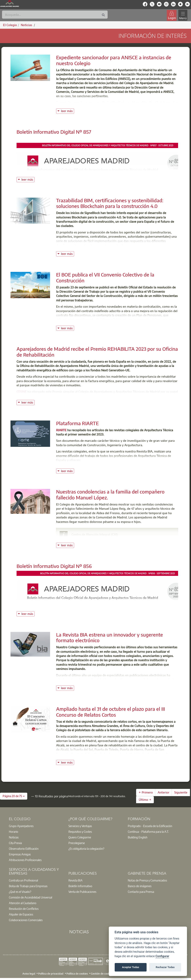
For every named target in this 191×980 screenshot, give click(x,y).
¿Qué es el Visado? (20, 892)
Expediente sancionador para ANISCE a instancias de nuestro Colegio (114, 60)
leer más (68, 111)
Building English (138, 837)
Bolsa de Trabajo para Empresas (28, 886)
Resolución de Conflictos (24, 909)
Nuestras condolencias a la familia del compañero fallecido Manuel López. (110, 494)
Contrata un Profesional (23, 880)
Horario (14, 832)
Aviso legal (29, 973)
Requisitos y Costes (80, 832)
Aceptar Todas (131, 967)
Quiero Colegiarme (80, 837)
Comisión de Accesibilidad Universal (30, 897)
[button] (14, 796)
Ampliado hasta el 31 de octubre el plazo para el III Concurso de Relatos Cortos (111, 712)
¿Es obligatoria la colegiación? (86, 849)
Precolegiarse (77, 843)
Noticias (14, 837)
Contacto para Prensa (141, 892)
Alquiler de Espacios (21, 914)
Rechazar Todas (165, 967)
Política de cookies (77, 973)
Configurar (162, 956)
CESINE (22, 392)
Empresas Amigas (20, 854)
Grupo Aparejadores (21, 826)
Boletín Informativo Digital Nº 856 (54, 566)
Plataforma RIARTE (77, 423)
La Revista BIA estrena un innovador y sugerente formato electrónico (110, 637)
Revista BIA (76, 880)
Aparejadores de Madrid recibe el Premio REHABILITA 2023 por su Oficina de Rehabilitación (97, 352)
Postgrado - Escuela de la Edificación (150, 826)
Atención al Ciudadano (23, 903)
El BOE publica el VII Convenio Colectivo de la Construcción (105, 277)
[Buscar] (55, 15)
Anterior (164, 792)
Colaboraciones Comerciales (26, 920)
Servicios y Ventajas (80, 826)
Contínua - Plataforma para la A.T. (148, 832)
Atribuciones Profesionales (25, 860)
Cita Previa (15, 843)
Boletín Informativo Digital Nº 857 (54, 132)
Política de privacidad (51, 973)
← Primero (146, 792)
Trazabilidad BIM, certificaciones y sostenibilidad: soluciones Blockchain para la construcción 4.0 (110, 203)
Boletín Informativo (80, 886)
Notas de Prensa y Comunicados (147, 880)
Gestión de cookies (102, 973)
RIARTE (61, 430)
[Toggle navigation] (183, 15)
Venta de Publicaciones (82, 892)
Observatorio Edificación (24, 849)
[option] (36, 826)
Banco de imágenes (140, 886)
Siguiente (181, 792)
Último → (145, 800)
